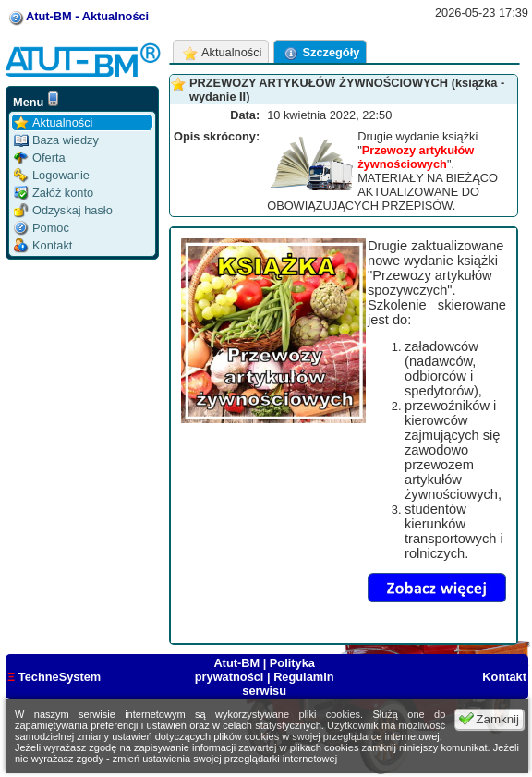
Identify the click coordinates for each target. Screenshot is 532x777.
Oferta (40, 158)
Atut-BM (238, 663)
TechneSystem (54, 677)
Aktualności (53, 122)
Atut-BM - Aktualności (87, 16)
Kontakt (43, 245)
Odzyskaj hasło (63, 210)
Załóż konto (54, 193)
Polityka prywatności (255, 670)
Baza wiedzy (56, 140)
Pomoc (42, 228)
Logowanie (52, 175)
